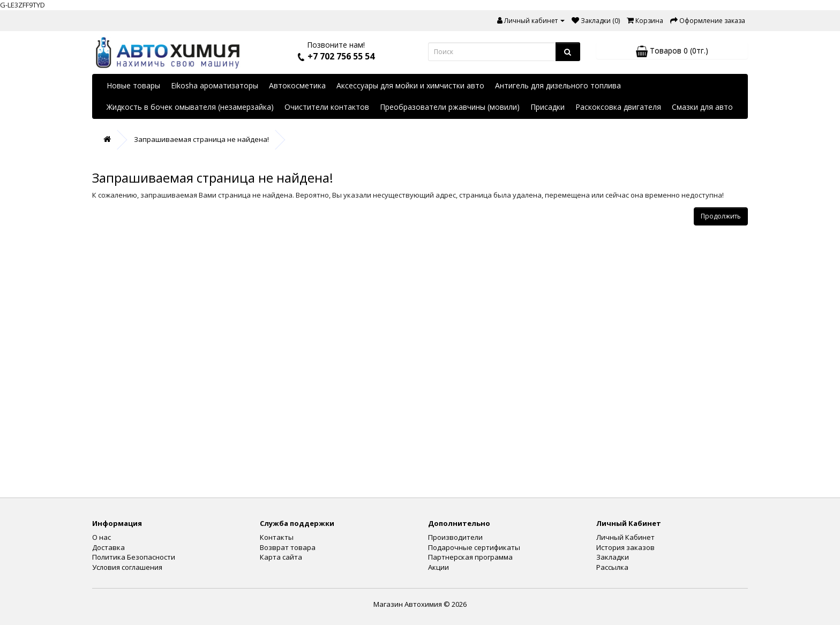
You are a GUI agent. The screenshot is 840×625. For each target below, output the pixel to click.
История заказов (625, 547)
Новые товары (133, 85)
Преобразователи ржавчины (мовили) (450, 107)
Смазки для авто (702, 107)
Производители (455, 537)
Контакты (277, 537)
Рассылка (612, 567)
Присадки (547, 107)
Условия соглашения (127, 567)
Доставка (108, 547)
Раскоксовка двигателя (618, 107)
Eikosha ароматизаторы (215, 85)
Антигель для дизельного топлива (558, 85)
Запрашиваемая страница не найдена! (201, 139)
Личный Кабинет (625, 537)
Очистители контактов (327, 107)
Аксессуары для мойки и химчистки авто (410, 85)
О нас (102, 537)
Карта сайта (281, 557)
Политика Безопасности (134, 557)
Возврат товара (288, 547)
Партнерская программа (470, 557)
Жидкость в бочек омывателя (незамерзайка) (190, 107)
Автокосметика (297, 85)
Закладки (613, 557)
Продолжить (721, 216)
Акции (438, 567)
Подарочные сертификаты (474, 547)
